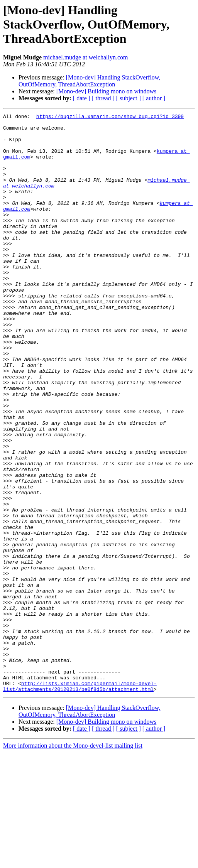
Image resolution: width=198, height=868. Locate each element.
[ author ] (154, 98)
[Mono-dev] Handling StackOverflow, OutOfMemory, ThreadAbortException (89, 81)
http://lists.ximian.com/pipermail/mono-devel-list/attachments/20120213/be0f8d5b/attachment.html (80, 801)
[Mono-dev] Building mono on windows (107, 91)
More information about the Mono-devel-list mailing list (73, 861)
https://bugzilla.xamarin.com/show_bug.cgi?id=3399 (110, 117)
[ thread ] (103, 98)
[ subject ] (129, 98)
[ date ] (82, 98)
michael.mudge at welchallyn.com (85, 57)
